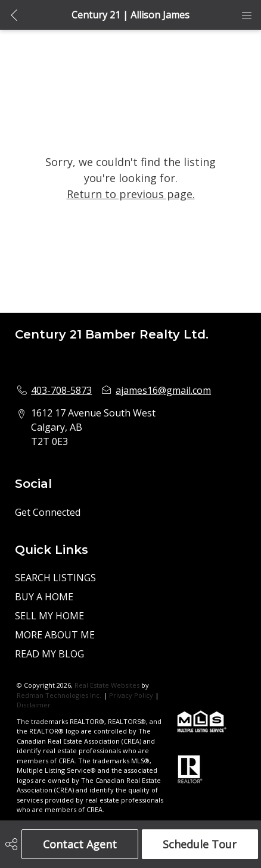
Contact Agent (80, 844)
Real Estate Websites (108, 685)
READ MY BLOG (49, 654)
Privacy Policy (131, 695)
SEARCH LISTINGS (55, 578)
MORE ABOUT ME (55, 635)
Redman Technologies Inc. (60, 695)
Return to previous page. (131, 194)
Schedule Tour (200, 844)
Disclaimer (34, 705)
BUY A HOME (44, 597)
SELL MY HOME (49, 616)
